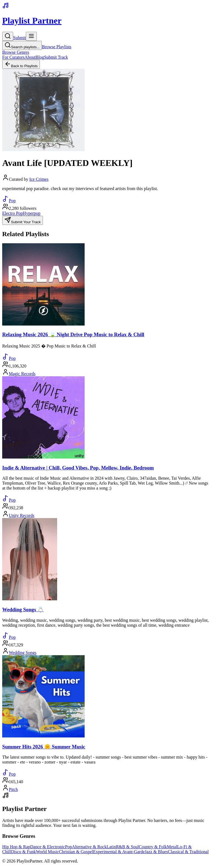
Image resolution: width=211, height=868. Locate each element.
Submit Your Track (23, 220)
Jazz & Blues (156, 852)
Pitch (13, 789)
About (30, 57)
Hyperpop (32, 213)
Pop (69, 847)
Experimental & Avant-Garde (119, 852)
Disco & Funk (23, 852)
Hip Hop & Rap (16, 847)
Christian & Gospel (76, 852)
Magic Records (22, 374)
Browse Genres (16, 52)
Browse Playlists (56, 47)
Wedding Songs (23, 653)
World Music (48, 852)
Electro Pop (13, 213)
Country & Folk (153, 847)
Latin (111, 847)
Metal (172, 847)
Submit (20, 38)
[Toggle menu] (31, 36)
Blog (40, 57)
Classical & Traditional (188, 852)
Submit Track (56, 57)
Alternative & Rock (89, 847)
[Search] (8, 36)
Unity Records (22, 515)
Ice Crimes (39, 179)
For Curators (13, 57)
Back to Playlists (21, 64)
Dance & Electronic (48, 847)
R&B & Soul (127, 847)
